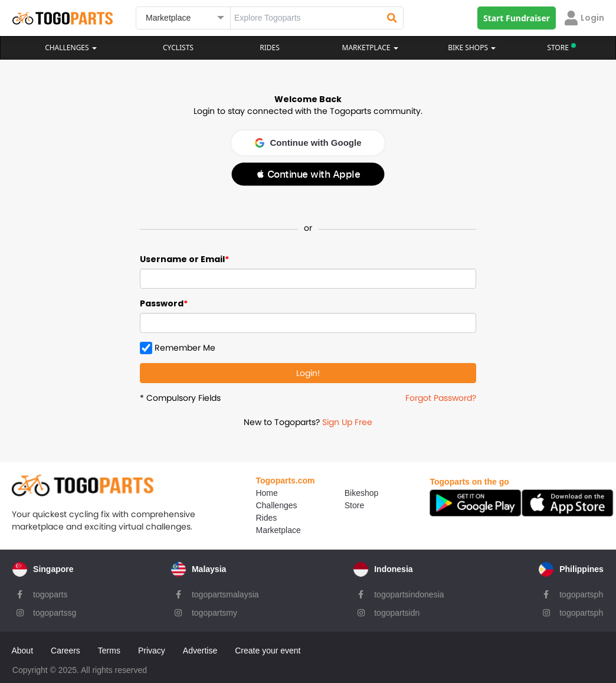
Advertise (200, 646)
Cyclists (178, 48)
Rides (270, 48)
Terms (109, 646)
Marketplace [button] (370, 48)
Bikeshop (355, 492)
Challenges (71, 48)
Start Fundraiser (517, 18)
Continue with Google (308, 143)
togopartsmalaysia (225, 592)
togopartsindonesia (409, 592)
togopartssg (54, 610)
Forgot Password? (441, 398)
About (23, 646)
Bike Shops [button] (472, 48)
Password (162, 303)
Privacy (152, 646)
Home (260, 492)
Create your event (268, 646)
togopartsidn (397, 610)
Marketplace (271, 530)
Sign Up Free (347, 422)
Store (347, 505)
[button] (308, 174)
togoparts (50, 592)
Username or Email (182, 259)
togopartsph (582, 592)
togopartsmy (214, 610)
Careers (66, 646)
